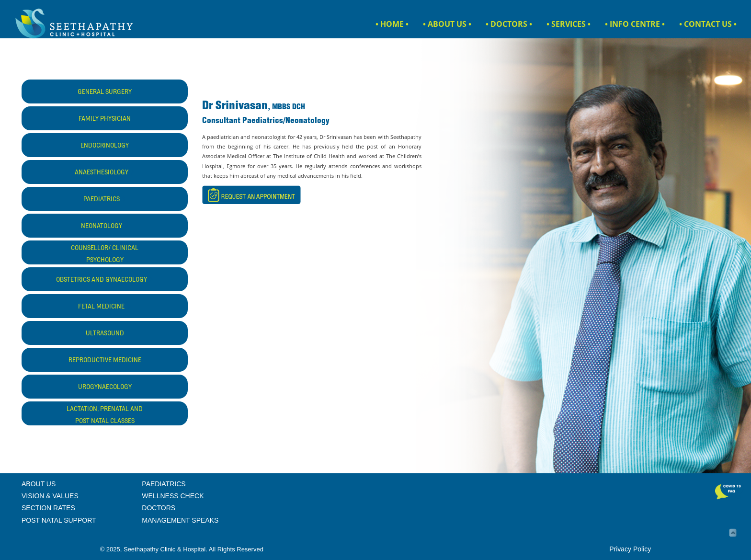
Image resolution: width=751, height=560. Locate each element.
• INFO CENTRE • (635, 24)
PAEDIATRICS (105, 200)
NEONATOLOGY (105, 227)
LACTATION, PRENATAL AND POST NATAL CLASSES (105, 416)
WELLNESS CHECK (173, 496)
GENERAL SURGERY (105, 92)
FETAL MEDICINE (105, 307)
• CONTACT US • (708, 24)
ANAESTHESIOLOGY (105, 173)
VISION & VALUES (50, 496)
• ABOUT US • (447, 24)
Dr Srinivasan (235, 107)
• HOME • (392, 24)
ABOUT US (39, 484)
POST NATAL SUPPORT (59, 520)
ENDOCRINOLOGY (105, 146)
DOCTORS (159, 508)
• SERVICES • (569, 24)
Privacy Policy (630, 549)
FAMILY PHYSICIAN (105, 119)
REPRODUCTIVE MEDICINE (105, 361)
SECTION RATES (48, 508)
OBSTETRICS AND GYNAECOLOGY (105, 280)
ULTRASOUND (105, 334)
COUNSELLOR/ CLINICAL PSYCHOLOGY (105, 255)
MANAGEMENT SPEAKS (180, 520)
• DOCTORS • (509, 24)
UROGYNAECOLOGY (105, 388)
